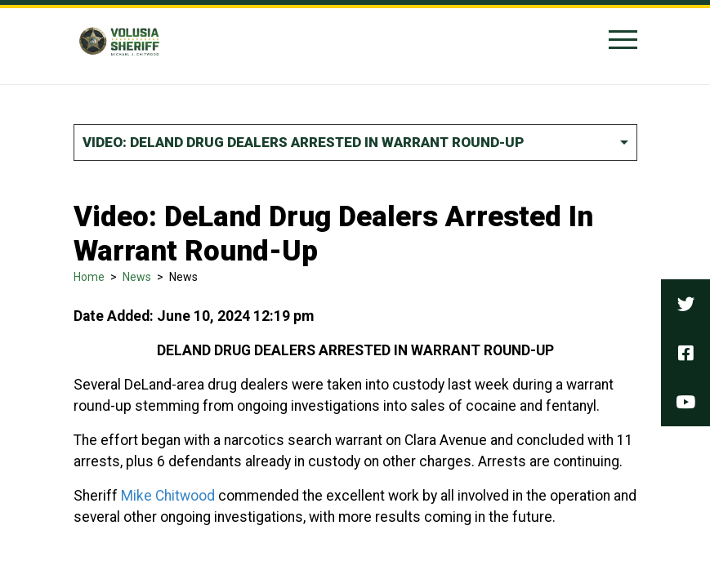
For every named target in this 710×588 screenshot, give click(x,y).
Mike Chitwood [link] (168, 496)
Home (89, 277)
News (137, 277)
